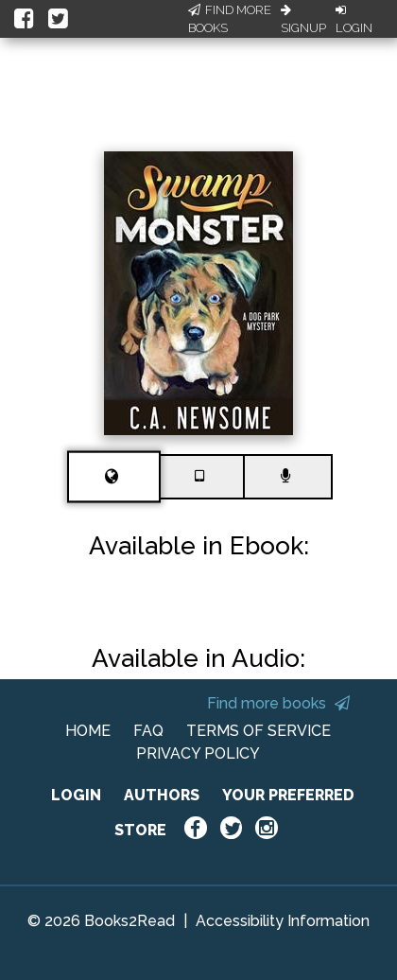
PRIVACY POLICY (198, 753)
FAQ (148, 731)
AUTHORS (162, 795)
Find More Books (230, 19)
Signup (303, 20)
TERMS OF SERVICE (259, 731)
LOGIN (76, 795)
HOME (88, 731)
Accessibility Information (283, 921)
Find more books (278, 703)
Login (354, 20)
